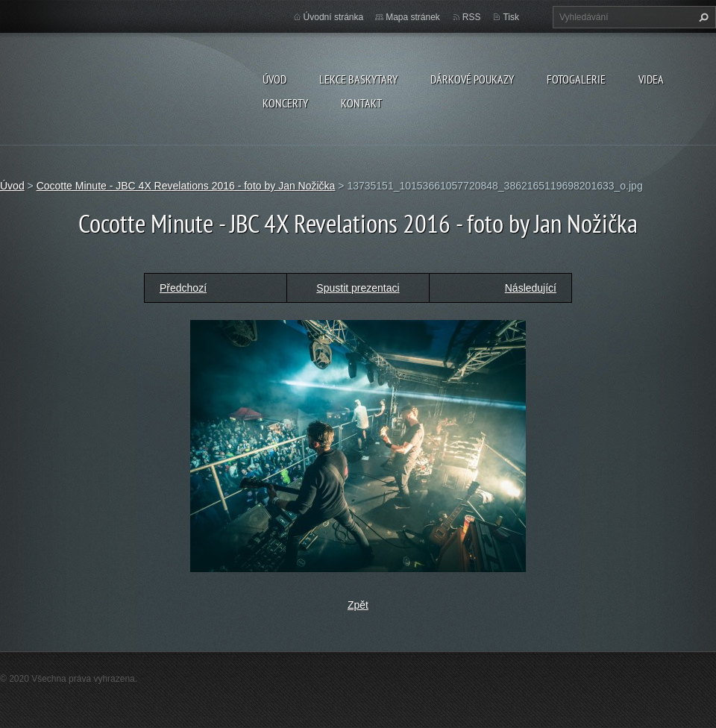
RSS (472, 17)
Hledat (702, 17)
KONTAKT (361, 103)
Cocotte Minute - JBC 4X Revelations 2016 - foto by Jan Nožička (186, 186)
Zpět (358, 605)
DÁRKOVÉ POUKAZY (472, 79)
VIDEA (651, 79)
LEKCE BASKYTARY (358, 79)
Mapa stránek (413, 17)
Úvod (274, 79)
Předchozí (183, 288)
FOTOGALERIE (576, 79)
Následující (531, 288)
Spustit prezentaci (358, 288)
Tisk (511, 17)
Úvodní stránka (334, 17)
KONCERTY (285, 103)
